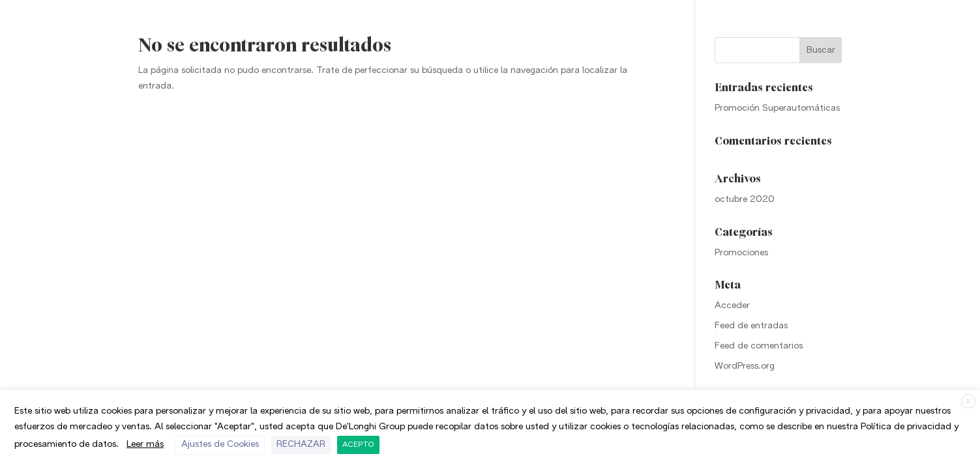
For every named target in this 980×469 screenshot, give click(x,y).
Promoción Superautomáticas (777, 108)
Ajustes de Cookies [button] (220, 445)
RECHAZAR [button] (301, 445)
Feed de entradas (751, 326)
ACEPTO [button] (358, 445)
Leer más (145, 445)
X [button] (968, 402)
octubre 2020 (745, 200)
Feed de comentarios (759, 346)
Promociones (741, 253)
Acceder (732, 306)
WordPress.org (745, 366)
